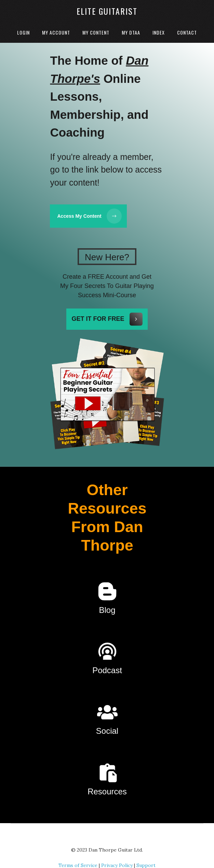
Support (146, 856)
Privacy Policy (117, 856)
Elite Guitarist (107, 11)
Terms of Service (78, 856)
